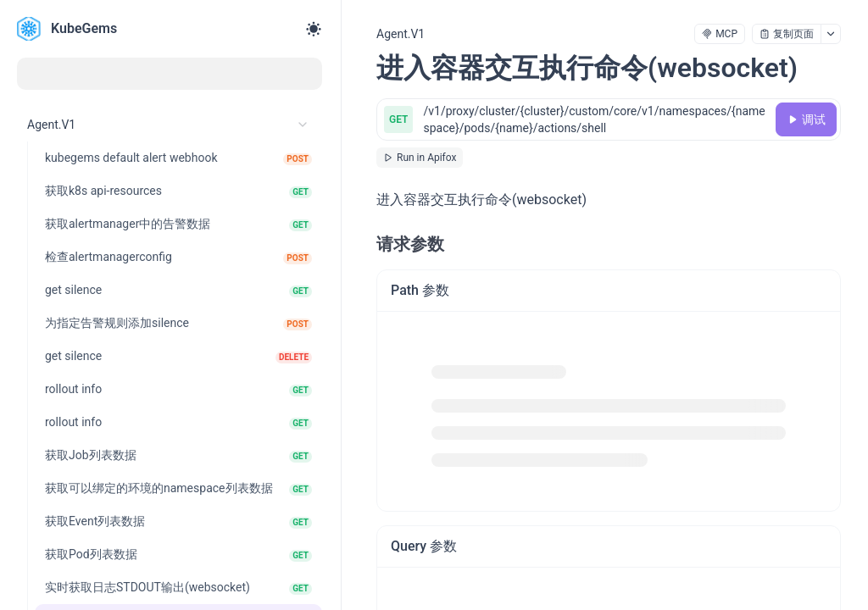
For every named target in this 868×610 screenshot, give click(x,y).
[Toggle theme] (314, 29)
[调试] (806, 119)
